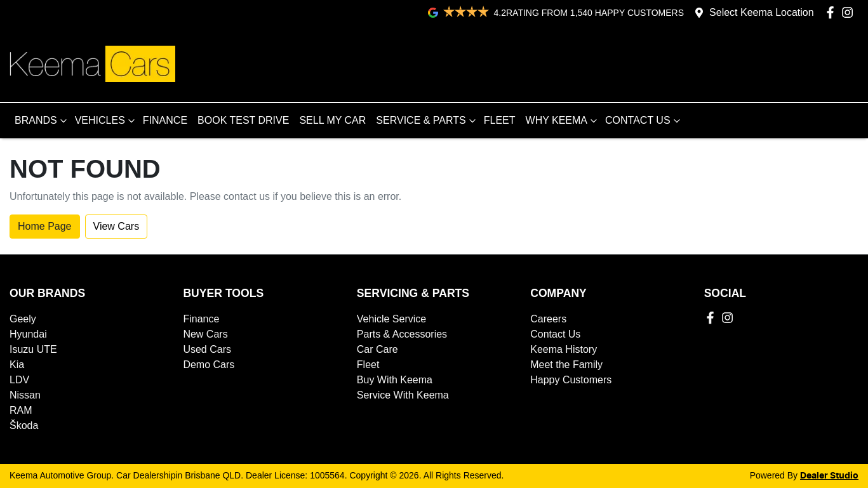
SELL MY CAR (332, 120)
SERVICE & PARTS (427, 121)
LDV (19, 380)
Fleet (368, 365)
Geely (23, 319)
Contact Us (555, 334)
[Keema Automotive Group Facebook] (833, 12)
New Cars (205, 334)
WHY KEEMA (563, 121)
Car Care (377, 349)
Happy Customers (571, 380)
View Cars (117, 226)
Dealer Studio (829, 476)
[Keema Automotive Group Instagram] (850, 12)
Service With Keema (403, 395)
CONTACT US (644, 121)
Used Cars (207, 349)
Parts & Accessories (402, 334)
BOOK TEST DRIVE (243, 120)
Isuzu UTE (33, 349)
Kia (17, 365)
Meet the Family (566, 365)
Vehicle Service (391, 319)
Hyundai (28, 334)
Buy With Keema (395, 380)
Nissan (25, 395)
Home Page (45, 226)
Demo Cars (209, 365)
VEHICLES (106, 121)
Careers (548, 319)
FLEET (500, 120)
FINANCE (165, 120)
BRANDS (42, 121)
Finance (201, 319)
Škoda (24, 425)
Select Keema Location (762, 12)
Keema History (564, 349)
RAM (21, 410)
